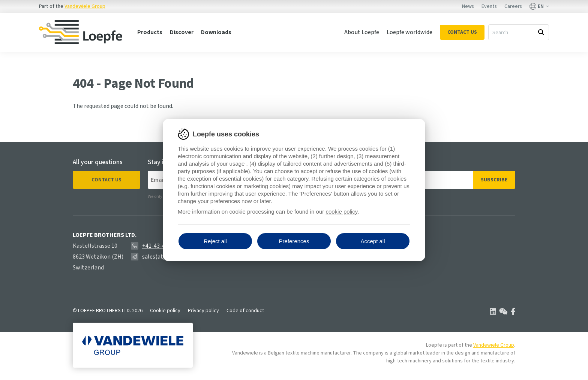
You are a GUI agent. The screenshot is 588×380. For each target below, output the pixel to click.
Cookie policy (165, 311)
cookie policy (341, 212)
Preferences (294, 241)
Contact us (106, 180)
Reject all (215, 241)
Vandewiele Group (85, 6)
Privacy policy (203, 311)
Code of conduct (245, 311)
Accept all (373, 241)
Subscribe (494, 180)
